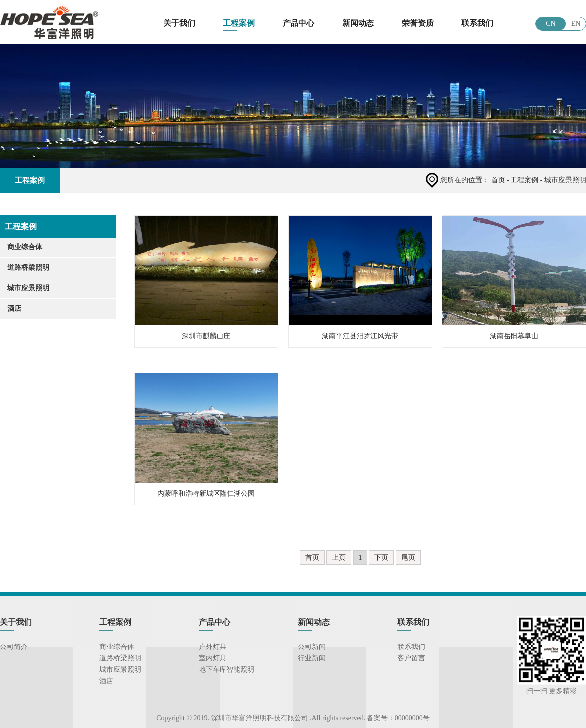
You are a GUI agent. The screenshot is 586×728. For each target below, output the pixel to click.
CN (550, 24)
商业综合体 (25, 247)
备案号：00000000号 (397, 718)
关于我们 (179, 23)
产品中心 (298, 23)
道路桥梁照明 (28, 268)
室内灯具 (213, 658)
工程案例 (239, 23)
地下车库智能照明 (226, 670)
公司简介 (14, 647)
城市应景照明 (28, 288)
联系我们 (477, 23)
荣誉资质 (418, 23)
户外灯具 (213, 647)
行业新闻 (312, 658)
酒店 (14, 308)
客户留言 (411, 658)
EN (576, 24)
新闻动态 (358, 23)
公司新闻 (312, 647)
